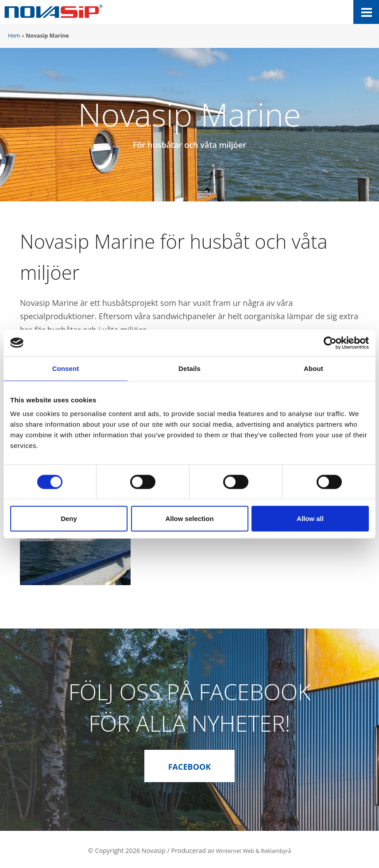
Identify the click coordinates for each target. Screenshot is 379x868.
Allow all (310, 519)
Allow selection (189, 519)
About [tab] (313, 368)
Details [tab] (189, 368)
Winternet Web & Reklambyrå (253, 848)
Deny (69, 519)
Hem (14, 36)
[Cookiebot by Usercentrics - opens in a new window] (330, 343)
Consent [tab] (66, 368)
